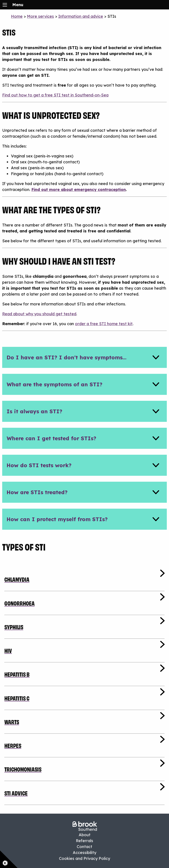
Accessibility (84, 853)
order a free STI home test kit (104, 324)
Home (17, 16)
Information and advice (81, 16)
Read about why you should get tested (39, 314)
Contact (84, 847)
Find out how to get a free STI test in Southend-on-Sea (55, 95)
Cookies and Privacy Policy (84, 858)
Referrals (84, 841)
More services (40, 16)
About (85, 835)
